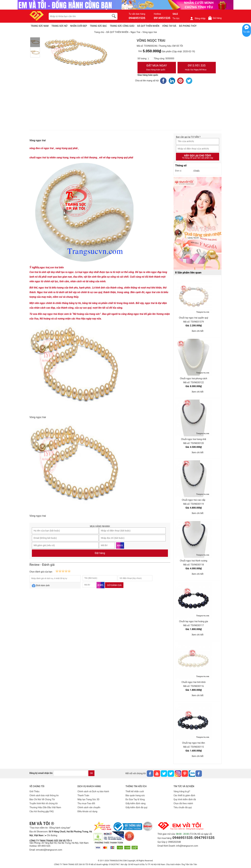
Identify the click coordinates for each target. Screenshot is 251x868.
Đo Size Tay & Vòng (135, 799)
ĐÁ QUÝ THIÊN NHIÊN (148, 26)
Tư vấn (247, 32)
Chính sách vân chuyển (89, 807)
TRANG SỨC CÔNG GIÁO (122, 26)
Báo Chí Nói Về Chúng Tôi (42, 799)
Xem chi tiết (198, 331)
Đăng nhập (198, 18)
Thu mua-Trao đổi (86, 803)
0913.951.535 (197, 68)
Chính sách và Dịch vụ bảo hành (93, 791)
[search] (114, 16)
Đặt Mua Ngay (157, 68)
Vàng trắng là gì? (182, 791)
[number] (150, 59)
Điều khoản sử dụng (87, 811)
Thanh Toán (83, 795)
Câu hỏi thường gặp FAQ (42, 811)
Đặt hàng (100, 553)
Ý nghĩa (34, 267)
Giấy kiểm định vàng (136, 803)
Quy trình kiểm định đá (185, 799)
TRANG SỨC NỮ (59, 26)
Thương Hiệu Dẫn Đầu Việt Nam (45, 807)
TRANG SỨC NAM (40, 26)
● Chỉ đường (51, 835)
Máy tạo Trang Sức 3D (88, 799)
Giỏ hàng (215, 18)
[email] (71, 773)
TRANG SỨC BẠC (98, 26)
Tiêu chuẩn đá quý (183, 807)
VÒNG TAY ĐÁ (169, 26)
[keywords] (78, 16)
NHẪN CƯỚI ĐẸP (79, 26)
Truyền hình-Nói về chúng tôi (44, 803)
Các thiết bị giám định (184, 795)
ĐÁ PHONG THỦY (188, 26)
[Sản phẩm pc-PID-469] (198, 223)
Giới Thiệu (34, 791)
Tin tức (176, 18)
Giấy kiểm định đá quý (136, 807)
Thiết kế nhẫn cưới (135, 791)
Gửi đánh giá (114, 585)
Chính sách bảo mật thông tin (44, 795)
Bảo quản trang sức (135, 795)
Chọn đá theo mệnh (183, 803)
